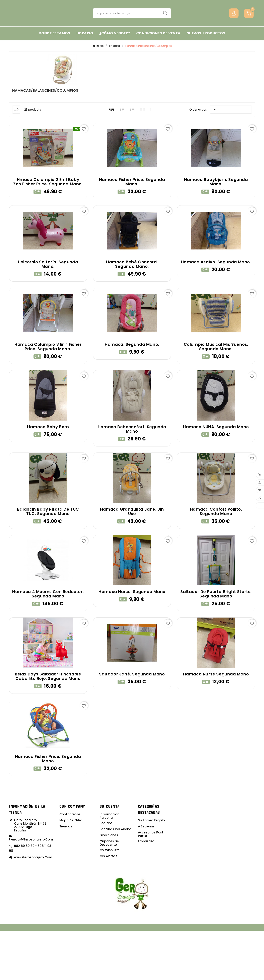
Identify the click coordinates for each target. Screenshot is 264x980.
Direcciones (109, 884)
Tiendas (66, 876)
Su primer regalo (151, 870)
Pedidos (106, 872)
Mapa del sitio (71, 870)
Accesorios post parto (151, 883)
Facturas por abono (115, 878)
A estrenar (146, 876)
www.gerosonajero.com (33, 907)
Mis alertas (109, 905)
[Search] (165, 38)
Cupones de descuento (109, 892)
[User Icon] (234, 38)
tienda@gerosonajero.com (31, 889)
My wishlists (110, 899)
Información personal (110, 865)
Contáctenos (70, 864)
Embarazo (146, 890)
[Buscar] (127, 38)
